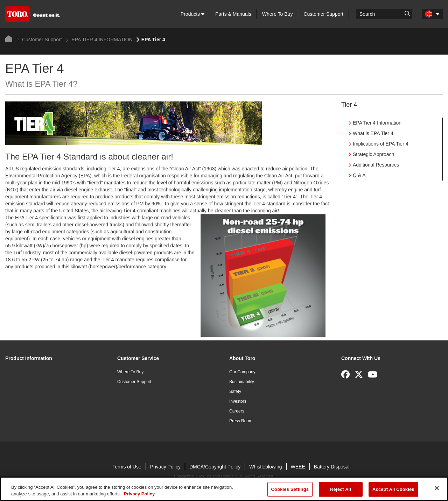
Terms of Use (127, 467)
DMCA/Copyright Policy (215, 467)
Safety (235, 391)
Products (192, 14)
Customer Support (323, 14)
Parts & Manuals (233, 14)
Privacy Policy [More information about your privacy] (139, 494)
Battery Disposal (332, 467)
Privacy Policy (165, 467)
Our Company (242, 372)
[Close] (437, 488)
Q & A (359, 175)
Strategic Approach (373, 154)
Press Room (241, 421)
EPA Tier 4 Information (377, 123)
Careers (237, 411)
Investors (238, 401)
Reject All (341, 489)
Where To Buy (278, 14)
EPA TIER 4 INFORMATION (99, 40)
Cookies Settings (290, 489)
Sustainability (242, 382)
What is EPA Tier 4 (373, 133)
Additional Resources (376, 165)
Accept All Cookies (393, 489)
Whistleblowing (265, 467)
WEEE (298, 467)
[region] (224, 489)
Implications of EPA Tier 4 (380, 144)
